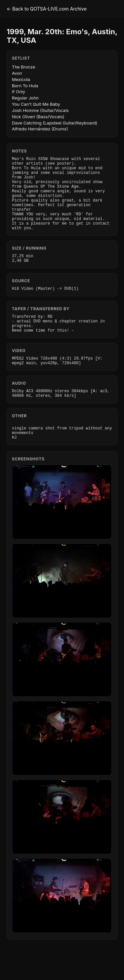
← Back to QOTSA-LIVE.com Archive (47, 9)
